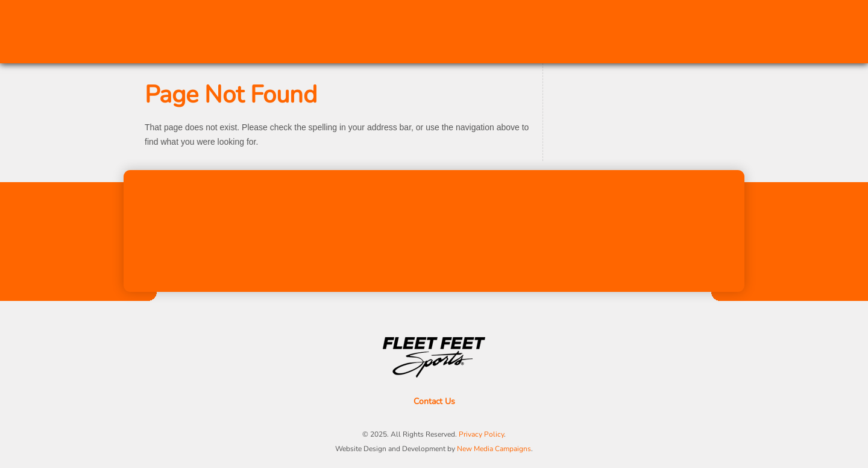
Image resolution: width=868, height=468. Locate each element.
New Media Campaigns (494, 449)
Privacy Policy (481, 434)
